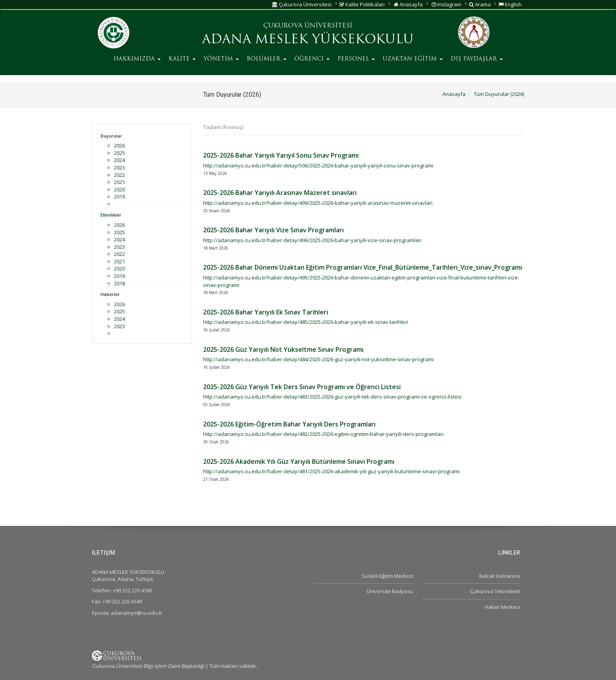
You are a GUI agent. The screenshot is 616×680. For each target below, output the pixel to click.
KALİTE (182, 59)
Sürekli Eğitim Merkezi (387, 576)
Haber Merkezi (502, 607)
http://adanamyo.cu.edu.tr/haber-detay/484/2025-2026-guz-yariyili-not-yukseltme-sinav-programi (318, 359)
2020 (119, 189)
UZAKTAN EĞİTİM (413, 59)
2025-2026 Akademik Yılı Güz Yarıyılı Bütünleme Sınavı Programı (299, 461)
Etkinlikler (111, 215)
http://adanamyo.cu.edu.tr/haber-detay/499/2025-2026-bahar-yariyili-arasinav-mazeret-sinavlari (318, 203)
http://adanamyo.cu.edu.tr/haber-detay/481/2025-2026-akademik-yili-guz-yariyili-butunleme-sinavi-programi (331, 471)
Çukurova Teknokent (495, 591)
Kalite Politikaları (362, 4)
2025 (119, 153)
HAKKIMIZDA (137, 59)
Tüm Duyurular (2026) (499, 94)
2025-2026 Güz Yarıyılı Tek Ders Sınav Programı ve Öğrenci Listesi (302, 387)
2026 (119, 145)
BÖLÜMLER (267, 59)
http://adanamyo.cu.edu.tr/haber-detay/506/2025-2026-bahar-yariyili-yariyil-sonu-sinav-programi (318, 165)
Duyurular (111, 136)
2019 (119, 197)
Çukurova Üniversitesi (302, 4)
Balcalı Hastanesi (500, 576)
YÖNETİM (221, 59)
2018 (119, 283)
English (510, 4)
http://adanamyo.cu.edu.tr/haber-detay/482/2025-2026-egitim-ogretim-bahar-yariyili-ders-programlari (323, 434)
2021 (119, 182)
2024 (119, 160)
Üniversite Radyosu (390, 591)
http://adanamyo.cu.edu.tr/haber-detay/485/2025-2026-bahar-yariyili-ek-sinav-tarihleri (306, 322)
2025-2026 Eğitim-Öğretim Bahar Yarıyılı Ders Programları (289, 424)
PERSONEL (356, 59)
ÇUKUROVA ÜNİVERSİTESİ (308, 26)
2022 (119, 175)
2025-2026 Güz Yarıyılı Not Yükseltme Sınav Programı (283, 349)
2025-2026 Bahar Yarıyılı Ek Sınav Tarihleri (266, 312)
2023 (119, 167)
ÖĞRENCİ (312, 59)
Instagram (446, 4)
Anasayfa (408, 4)
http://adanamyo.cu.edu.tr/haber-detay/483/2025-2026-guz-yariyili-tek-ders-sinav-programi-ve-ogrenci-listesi (332, 397)
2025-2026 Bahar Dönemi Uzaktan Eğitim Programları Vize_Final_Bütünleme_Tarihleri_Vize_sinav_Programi (363, 267)
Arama (480, 4)
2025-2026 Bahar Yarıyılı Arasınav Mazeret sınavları (280, 193)
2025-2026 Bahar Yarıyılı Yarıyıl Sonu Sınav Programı (281, 155)
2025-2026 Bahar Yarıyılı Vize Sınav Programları (273, 230)
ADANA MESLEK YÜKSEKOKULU (308, 40)
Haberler (110, 294)
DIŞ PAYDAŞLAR (477, 59)
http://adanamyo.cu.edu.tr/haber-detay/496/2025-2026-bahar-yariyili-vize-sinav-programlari (312, 240)
